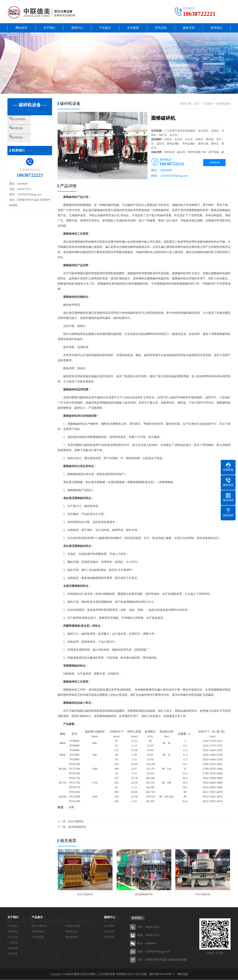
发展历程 (13, 932)
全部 (71, 807)
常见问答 (161, 28)
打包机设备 (38, 937)
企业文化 (13, 937)
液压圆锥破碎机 (77, 827)
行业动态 (109, 932)
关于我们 (49, 28)
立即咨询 (214, 163)
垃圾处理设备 (73, 926)
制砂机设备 (23, 143)
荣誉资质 (13, 954)
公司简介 (13, 926)
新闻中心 (77, 28)
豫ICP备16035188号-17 (162, 974)
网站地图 (183, 974)
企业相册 (13, 948)
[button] (100, 176)
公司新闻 (109, 926)
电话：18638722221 (148, 935)
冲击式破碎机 (203, 895)
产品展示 (105, 28)
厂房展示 (13, 943)
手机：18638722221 (148, 927)
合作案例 (133, 28)
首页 (197, 104)
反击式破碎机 (76, 821)
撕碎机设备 (72, 937)
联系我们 (217, 28)
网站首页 (21, 28)
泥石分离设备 (25, 121)
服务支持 (189, 28)
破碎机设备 (23, 132)
